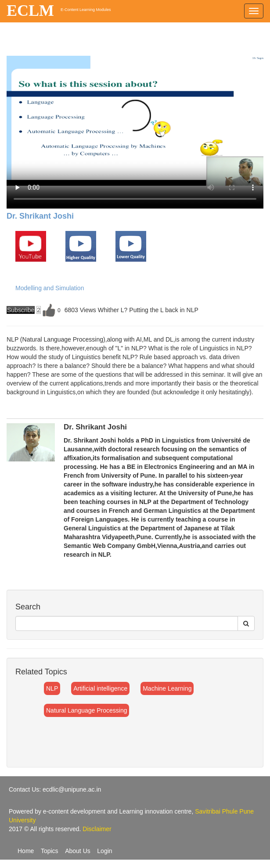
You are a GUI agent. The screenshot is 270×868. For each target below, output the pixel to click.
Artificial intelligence (100, 688)
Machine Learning (167, 688)
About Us (78, 851)
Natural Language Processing (86, 710)
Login (104, 851)
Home (26, 851)
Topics (50, 851)
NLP (52, 688)
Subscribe (21, 310)
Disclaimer (97, 829)
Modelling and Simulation (50, 288)
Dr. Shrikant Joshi (40, 216)
